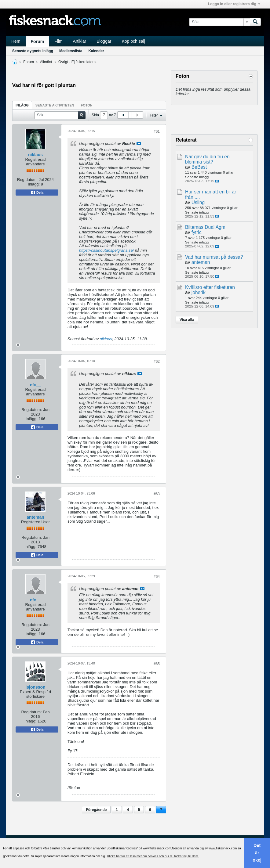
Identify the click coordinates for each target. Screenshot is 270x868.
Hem (16, 41)
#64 (157, 577)
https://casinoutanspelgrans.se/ (106, 250)
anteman (35, 517)
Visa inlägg (139, 143)
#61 (157, 131)
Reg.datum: (27, 180)
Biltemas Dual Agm (205, 227)
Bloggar (104, 41)
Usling (198, 202)
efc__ (35, 385)
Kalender (96, 51)
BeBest (199, 167)
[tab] (22, 105)
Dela (37, 193)
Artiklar (80, 41)
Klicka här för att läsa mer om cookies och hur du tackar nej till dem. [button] (153, 856)
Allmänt (46, 62)
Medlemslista (71, 51)
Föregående (96, 810)
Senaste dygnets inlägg (33, 51)
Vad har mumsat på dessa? (214, 257)
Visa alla (187, 320)
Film (58, 41)
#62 (157, 362)
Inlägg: (34, 184)
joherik (199, 292)
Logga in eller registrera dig (234, 4)
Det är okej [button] (257, 853)
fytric (197, 232)
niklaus (35, 155)
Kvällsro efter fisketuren (210, 287)
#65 (157, 664)
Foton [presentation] (87, 105)
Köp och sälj (133, 41)
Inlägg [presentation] (22, 105)
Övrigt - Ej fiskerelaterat (77, 62)
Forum (38, 41)
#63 (157, 494)
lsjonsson (35, 687)
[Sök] (219, 22)
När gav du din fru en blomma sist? (207, 159)
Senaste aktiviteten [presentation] (55, 105)
